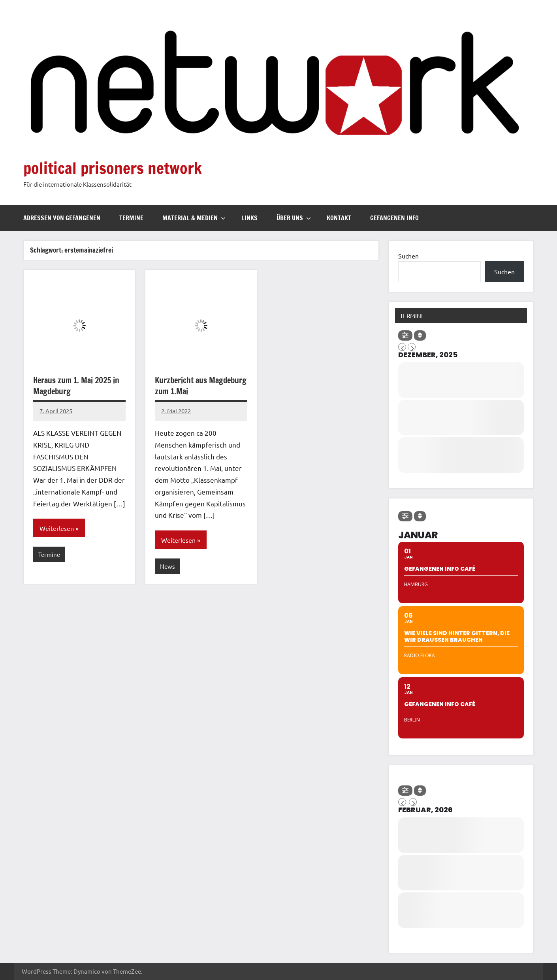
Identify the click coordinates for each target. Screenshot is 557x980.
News (167, 566)
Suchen (408, 256)
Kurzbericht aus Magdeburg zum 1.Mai (201, 386)
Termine (131, 218)
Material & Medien (194, 218)
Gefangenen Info (394, 218)
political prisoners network (113, 168)
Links (249, 218)
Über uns (294, 218)
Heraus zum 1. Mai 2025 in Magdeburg (76, 386)
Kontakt (339, 218)
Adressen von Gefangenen (62, 218)
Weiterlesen (57, 528)
